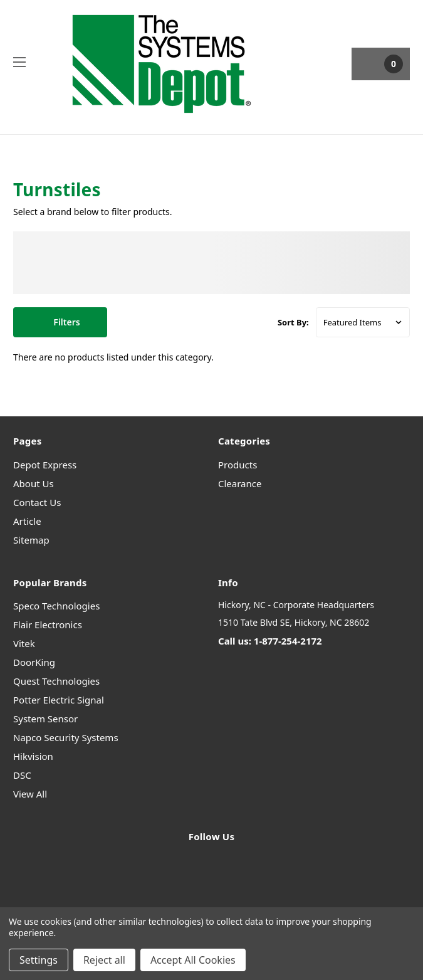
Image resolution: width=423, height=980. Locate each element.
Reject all (104, 960)
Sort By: (293, 322)
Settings (39, 960)
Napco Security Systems (66, 737)
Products (238, 465)
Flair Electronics (48, 624)
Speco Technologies (56, 606)
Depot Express (45, 465)
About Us (34, 483)
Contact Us (37, 502)
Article (27, 521)
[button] (60, 322)
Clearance (240, 483)
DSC (22, 775)
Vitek (24, 643)
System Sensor (45, 719)
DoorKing (34, 662)
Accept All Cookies (193, 960)
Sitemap (31, 540)
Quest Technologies (56, 681)
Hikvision (33, 756)
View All (30, 794)
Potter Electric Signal (59, 700)
